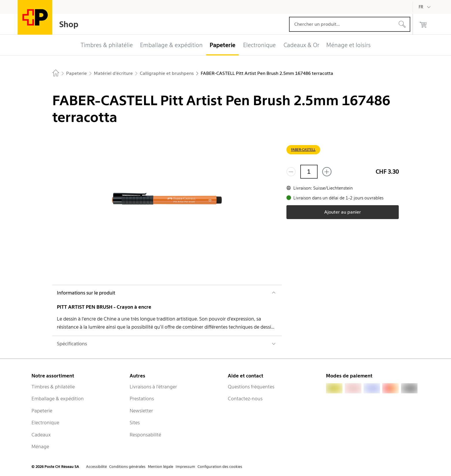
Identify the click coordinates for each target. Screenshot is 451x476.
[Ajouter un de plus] (327, 172)
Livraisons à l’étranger (153, 387)
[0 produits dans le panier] (423, 24)
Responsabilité (145, 435)
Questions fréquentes (251, 387)
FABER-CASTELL (303, 150)
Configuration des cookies (220, 467)
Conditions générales (127, 467)
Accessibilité (96, 467)
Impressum (185, 467)
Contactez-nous (245, 399)
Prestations (142, 399)
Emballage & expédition (58, 399)
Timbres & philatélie (53, 387)
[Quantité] (309, 172)
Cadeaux (41, 435)
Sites (135, 423)
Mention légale (161, 467)
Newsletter (141, 411)
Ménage (40, 447)
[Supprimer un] (291, 172)
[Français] (425, 7)
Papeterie (42, 411)
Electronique (45, 423)
